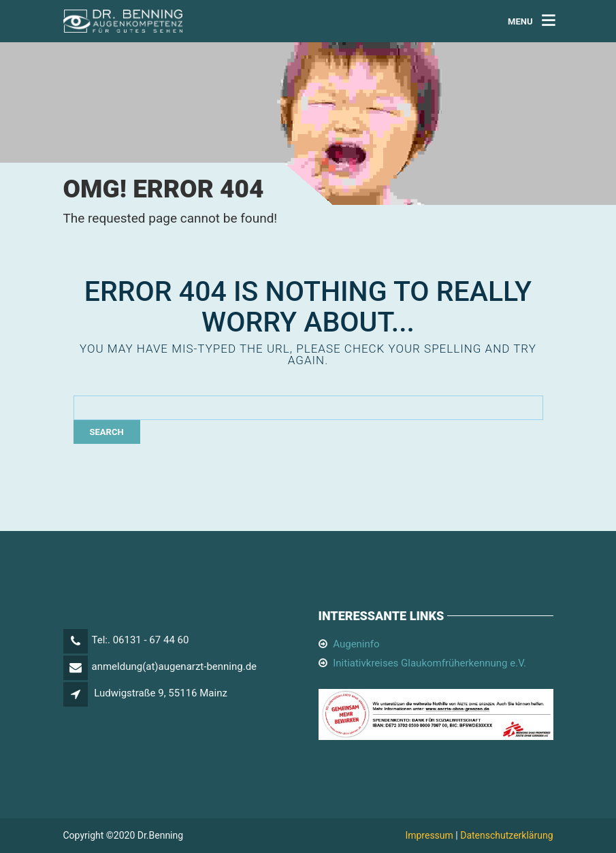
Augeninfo (356, 644)
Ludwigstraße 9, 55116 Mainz (161, 693)
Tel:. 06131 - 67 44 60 (141, 640)
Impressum (429, 835)
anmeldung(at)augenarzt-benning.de (175, 666)
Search (107, 432)
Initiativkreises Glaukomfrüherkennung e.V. (429, 663)
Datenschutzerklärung (506, 835)
